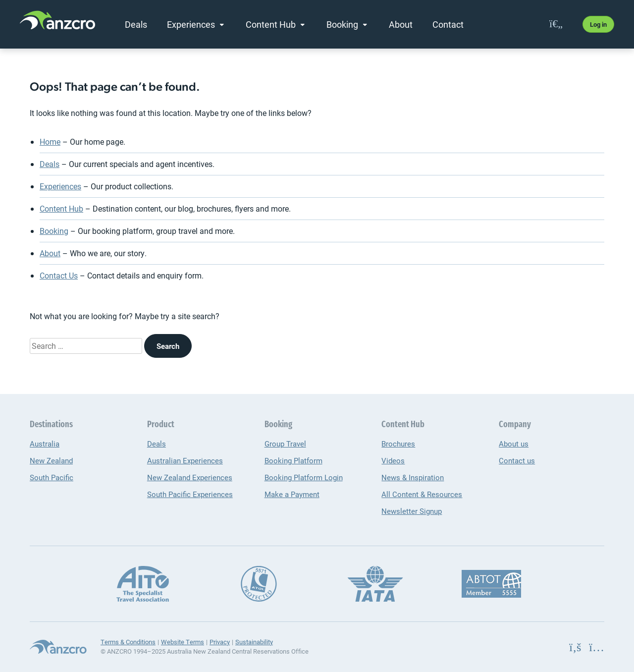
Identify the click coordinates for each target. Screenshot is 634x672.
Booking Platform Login (304, 477)
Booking (342, 24)
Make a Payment (292, 494)
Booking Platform (293, 460)
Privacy (220, 642)
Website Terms (183, 642)
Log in (598, 24)
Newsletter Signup (412, 511)
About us (514, 444)
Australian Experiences (185, 460)
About (401, 24)
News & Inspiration (413, 477)
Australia (45, 444)
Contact (448, 24)
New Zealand (51, 460)
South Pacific (52, 477)
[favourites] (556, 24)
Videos (393, 460)
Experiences (191, 24)
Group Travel (285, 444)
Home (50, 141)
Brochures (398, 444)
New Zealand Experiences (190, 477)
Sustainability (254, 642)
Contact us (517, 460)
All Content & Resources (422, 494)
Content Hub (271, 24)
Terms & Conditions (128, 642)
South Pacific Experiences (190, 494)
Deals (136, 24)
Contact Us (59, 275)
